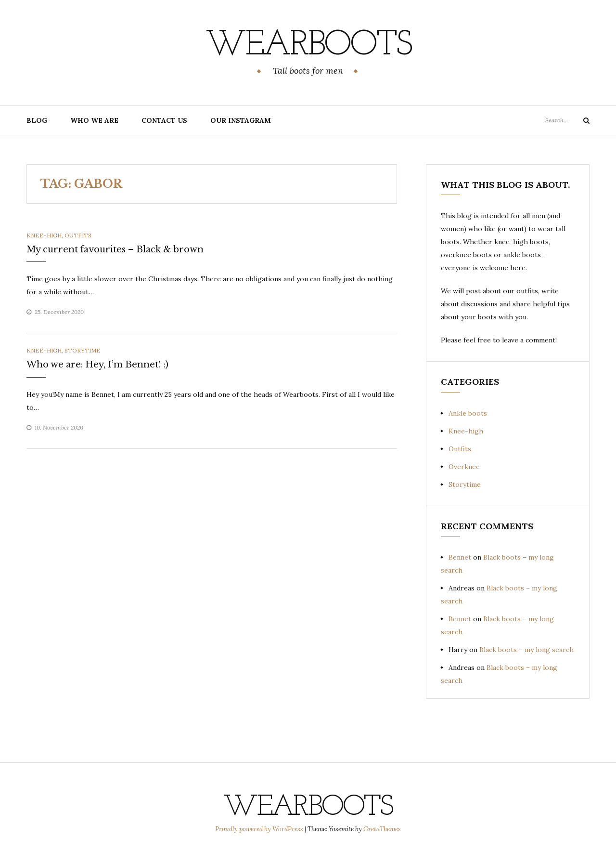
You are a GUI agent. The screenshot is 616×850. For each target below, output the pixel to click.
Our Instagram (241, 120)
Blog (37, 120)
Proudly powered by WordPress (260, 829)
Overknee (464, 467)
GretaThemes (382, 829)
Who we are (94, 120)
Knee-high (44, 235)
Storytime (83, 350)
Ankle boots (468, 413)
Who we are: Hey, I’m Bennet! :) (97, 365)
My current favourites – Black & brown (115, 249)
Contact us (164, 120)
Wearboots (308, 46)
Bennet (460, 557)
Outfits (78, 235)
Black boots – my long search (526, 650)
